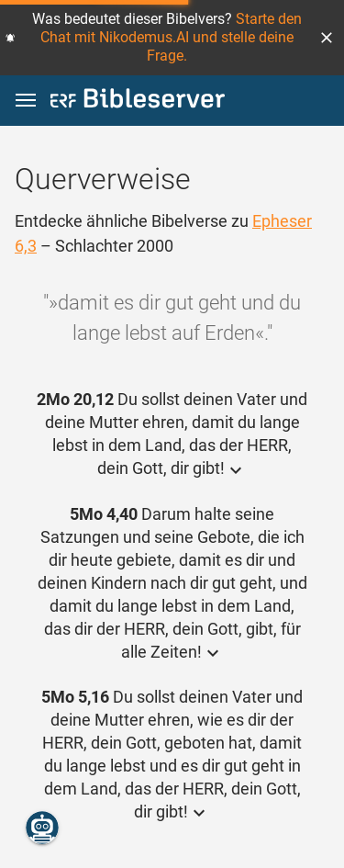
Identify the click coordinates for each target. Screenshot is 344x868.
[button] (327, 38)
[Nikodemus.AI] (42, 828)
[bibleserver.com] (138, 101)
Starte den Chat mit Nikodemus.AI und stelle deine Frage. (171, 37)
